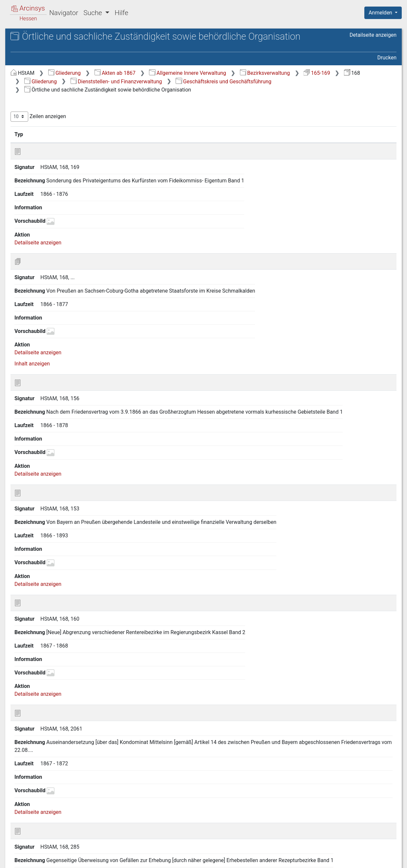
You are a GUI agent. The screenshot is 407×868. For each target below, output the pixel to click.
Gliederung (175, 98)
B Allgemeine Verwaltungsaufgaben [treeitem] (44, 195)
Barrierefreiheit (337, 859)
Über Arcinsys (238, 859)
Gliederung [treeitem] (28, 72)
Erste (272, 826)
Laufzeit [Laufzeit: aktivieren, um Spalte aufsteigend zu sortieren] (256, 168)
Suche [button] (94, 13)
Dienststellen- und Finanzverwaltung (180, 115)
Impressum (385, 859)
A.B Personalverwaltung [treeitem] (56, 168)
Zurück (294, 826)
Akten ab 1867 (225, 98)
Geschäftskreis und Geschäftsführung (287, 115)
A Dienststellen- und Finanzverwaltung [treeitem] (46, 83)
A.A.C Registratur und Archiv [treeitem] (67, 159)
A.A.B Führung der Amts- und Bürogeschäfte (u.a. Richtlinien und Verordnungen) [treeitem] (68, 143)
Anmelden (381, 13)
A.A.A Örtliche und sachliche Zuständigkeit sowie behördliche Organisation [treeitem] (68, 119)
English (15, 854)
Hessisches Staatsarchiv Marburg (62, 44)
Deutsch (40, 854)
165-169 (212, 106)
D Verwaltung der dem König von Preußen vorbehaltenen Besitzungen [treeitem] (61, 227)
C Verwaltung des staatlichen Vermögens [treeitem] (57, 211)
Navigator (64, 13)
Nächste (360, 826)
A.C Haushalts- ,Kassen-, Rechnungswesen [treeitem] (57, 179)
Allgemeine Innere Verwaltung (298, 98)
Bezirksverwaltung (160, 106)
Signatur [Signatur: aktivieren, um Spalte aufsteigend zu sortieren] (159, 168)
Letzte (385, 826)
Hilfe (121, 13)
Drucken (387, 83)
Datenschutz (287, 859)
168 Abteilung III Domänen (60, 51)
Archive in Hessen (37, 37)
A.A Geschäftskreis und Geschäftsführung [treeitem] (56, 99)
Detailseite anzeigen (373, 70)
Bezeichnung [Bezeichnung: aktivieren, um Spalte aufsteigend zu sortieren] (204, 168)
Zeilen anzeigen (149, 150)
